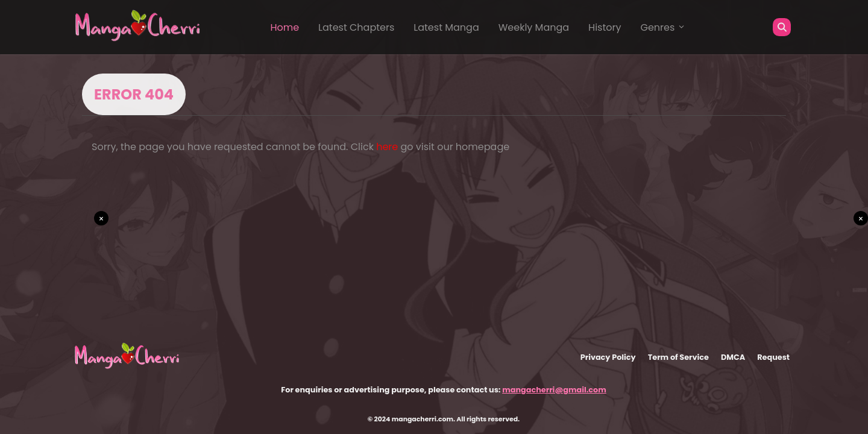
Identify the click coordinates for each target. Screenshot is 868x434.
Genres (663, 27)
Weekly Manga (534, 27)
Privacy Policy (608, 357)
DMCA (733, 357)
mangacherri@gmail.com (554, 390)
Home (285, 27)
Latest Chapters (356, 27)
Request (773, 357)
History (605, 27)
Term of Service (678, 357)
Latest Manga (446, 27)
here (387, 147)
